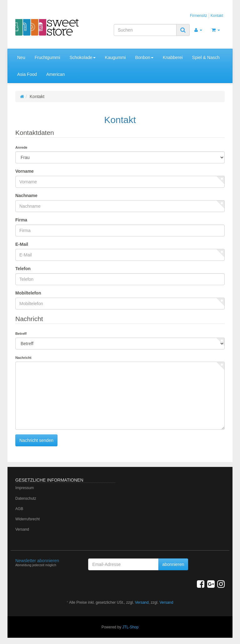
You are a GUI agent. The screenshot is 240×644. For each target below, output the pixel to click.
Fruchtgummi (47, 57)
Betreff (21, 334)
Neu (21, 57)
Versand (22, 529)
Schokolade (82, 57)
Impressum (25, 488)
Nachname (26, 196)
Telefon (23, 269)
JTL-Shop (130, 627)
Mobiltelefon (28, 293)
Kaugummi (115, 57)
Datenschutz (26, 498)
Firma (21, 220)
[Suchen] (145, 30)
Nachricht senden (36, 440)
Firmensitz (199, 16)
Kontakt (217, 16)
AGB (19, 509)
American (55, 74)
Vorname (25, 171)
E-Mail (22, 244)
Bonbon (144, 57)
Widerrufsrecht (27, 519)
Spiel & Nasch (206, 57)
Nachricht (23, 358)
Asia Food (27, 74)
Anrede (21, 147)
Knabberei (173, 57)
